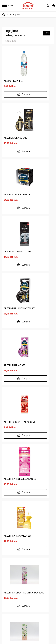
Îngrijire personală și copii (15, 552)
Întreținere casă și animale (16, 557)
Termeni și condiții (40, 594)
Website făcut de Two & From (29, 640)
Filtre (46, 33)
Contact (6, 613)
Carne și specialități (12, 547)
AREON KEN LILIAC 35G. (41, 204)
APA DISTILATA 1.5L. (13, 82)
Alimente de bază (11, 533)
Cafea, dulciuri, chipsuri (14, 543)
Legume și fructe (11, 566)
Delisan (6, 603)
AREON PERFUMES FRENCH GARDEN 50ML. (39, 327)
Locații (6, 599)
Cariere (6, 608)
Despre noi (8, 594)
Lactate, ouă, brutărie (13, 561)
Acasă (6, 585)
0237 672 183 (40, 432)
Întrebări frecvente (40, 599)
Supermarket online (12, 589)
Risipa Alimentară (11, 618)
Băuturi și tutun (10, 538)
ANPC (33, 603)
